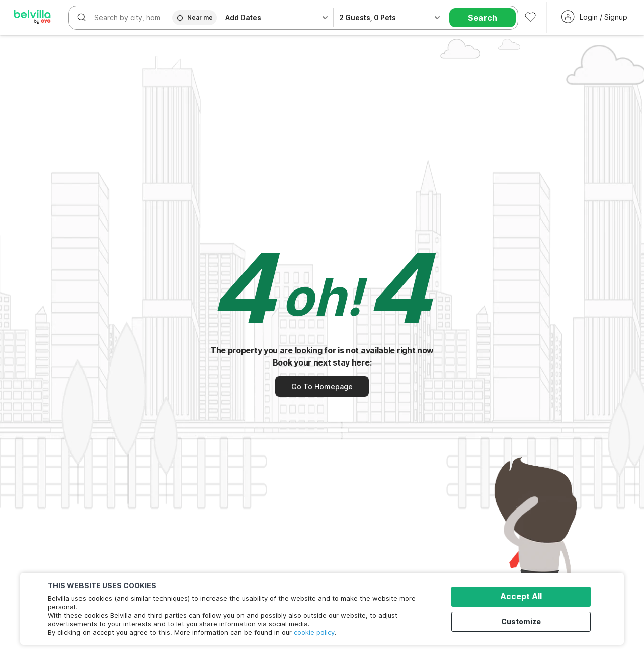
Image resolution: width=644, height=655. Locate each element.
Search (482, 18)
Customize (524, 621)
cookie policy (314, 632)
